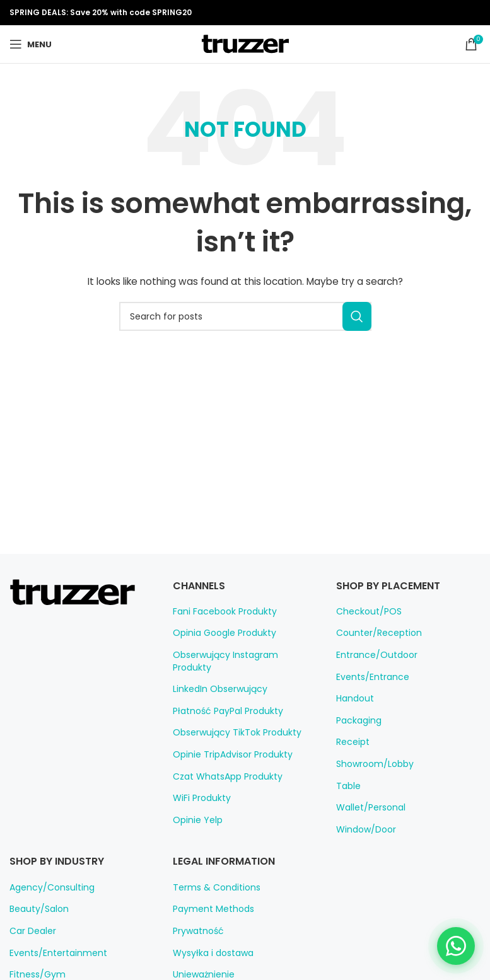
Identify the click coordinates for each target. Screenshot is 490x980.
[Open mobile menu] (30, 44)
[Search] (245, 316)
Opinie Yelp (195, 807)
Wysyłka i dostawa (209, 953)
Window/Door (363, 829)
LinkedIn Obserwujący (216, 677)
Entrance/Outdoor (371, 655)
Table (347, 786)
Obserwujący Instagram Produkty (238, 655)
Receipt (351, 742)
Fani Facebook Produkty (221, 611)
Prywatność (195, 931)
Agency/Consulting (46, 887)
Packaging (357, 720)
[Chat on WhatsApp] (456, 946)
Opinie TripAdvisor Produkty (228, 742)
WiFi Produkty (200, 786)
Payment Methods (208, 909)
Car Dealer (31, 931)
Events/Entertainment (52, 953)
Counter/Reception (373, 633)
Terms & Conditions (211, 887)
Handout (353, 698)
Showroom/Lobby (370, 764)
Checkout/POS (365, 611)
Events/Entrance (369, 677)
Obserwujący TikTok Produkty (231, 720)
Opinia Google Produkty (220, 633)
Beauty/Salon (36, 909)
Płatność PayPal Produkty (224, 698)
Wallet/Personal (367, 807)
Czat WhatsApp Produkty (222, 764)
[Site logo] (245, 43)
